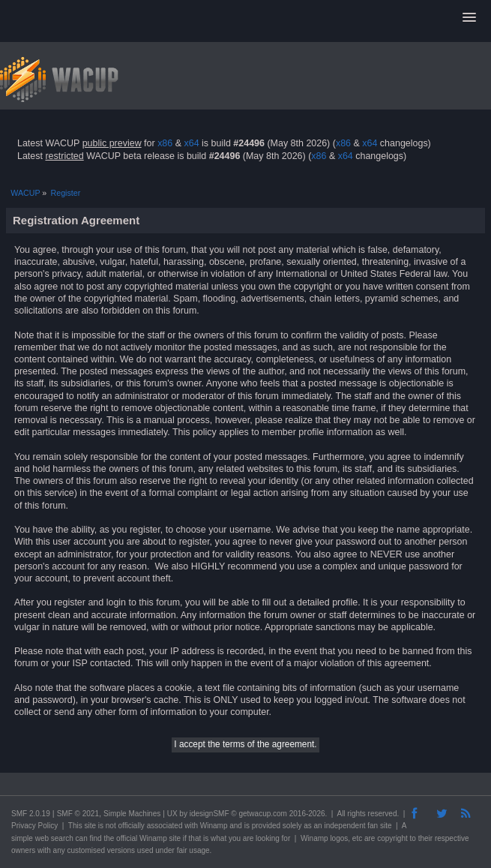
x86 (165, 143)
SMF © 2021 (78, 814)
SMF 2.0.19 (31, 814)
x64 (191, 143)
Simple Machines (132, 814)
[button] (469, 18)
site (90, 826)
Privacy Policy (34, 826)
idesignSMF (210, 814)
